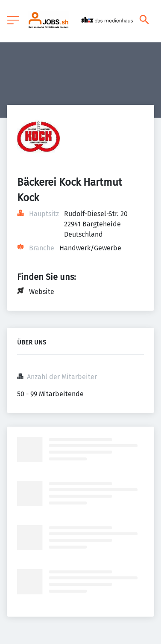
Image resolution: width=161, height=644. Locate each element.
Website (42, 292)
